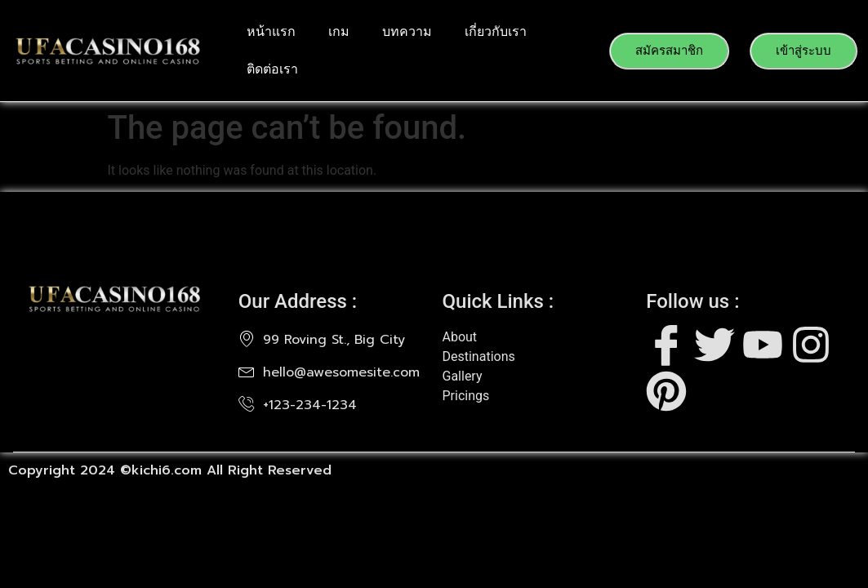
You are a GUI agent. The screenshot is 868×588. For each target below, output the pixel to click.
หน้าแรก (271, 31)
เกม (339, 31)
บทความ (407, 31)
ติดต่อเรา (272, 69)
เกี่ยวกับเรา (496, 31)
